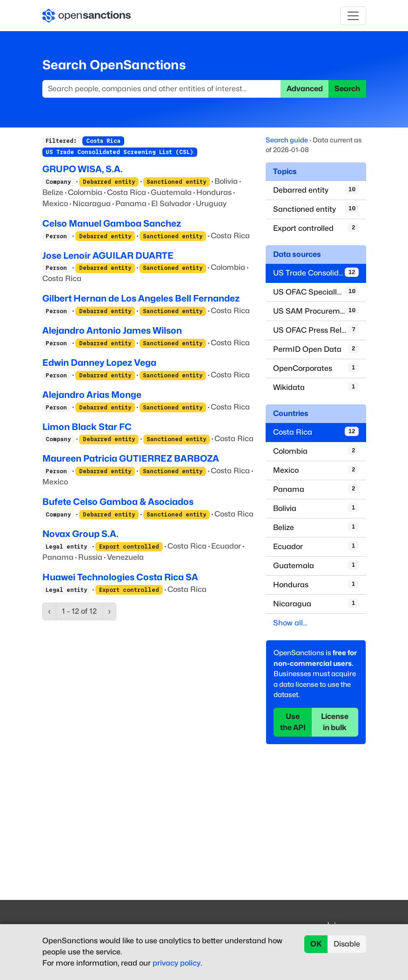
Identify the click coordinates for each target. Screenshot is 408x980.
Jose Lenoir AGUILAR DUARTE (108, 255)
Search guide (287, 140)
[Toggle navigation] (353, 16)
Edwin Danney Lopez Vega (99, 362)
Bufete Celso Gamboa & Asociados (118, 502)
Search (347, 89)
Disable (347, 944)
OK (316, 944)
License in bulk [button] (335, 722)
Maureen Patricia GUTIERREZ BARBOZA (131, 458)
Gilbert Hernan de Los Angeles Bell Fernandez (141, 298)
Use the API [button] (293, 722)
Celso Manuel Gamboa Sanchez (112, 223)
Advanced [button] (305, 89)
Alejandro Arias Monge (92, 395)
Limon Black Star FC (87, 427)
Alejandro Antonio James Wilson (112, 330)
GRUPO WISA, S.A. (83, 169)
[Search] (162, 89)
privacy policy (177, 963)
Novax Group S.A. (80, 534)
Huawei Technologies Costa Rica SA (120, 577)
